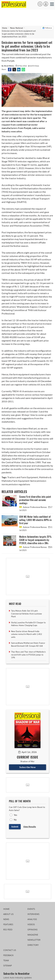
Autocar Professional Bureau (33, 507)
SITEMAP (8, 966)
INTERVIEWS (34, 914)
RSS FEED (8, 930)
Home (5, 28)
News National (17, 28)
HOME (6, 909)
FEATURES (8, 924)
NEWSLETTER (34, 940)
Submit (15, 827)
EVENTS (31, 909)
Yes (16, 815)
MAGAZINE (33, 935)
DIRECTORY (33, 945)
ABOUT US (9, 914)
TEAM (6, 960)
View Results (30, 827)
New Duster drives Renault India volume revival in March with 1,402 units (27, 634)
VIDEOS (31, 924)
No (15, 820)
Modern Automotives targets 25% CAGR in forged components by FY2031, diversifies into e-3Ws (35, 540)
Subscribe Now (27, 767)
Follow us (47, 28)
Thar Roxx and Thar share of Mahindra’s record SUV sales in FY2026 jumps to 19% (29, 655)
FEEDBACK (9, 955)
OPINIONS (33, 930)
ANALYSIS (32, 919)
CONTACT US (10, 950)
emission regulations (19, 484)
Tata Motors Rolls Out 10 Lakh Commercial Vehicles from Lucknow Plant (26, 614)
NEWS (6, 919)
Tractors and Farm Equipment (23, 477)
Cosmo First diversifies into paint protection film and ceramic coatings (35, 500)
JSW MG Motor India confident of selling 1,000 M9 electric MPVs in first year (35, 520)
